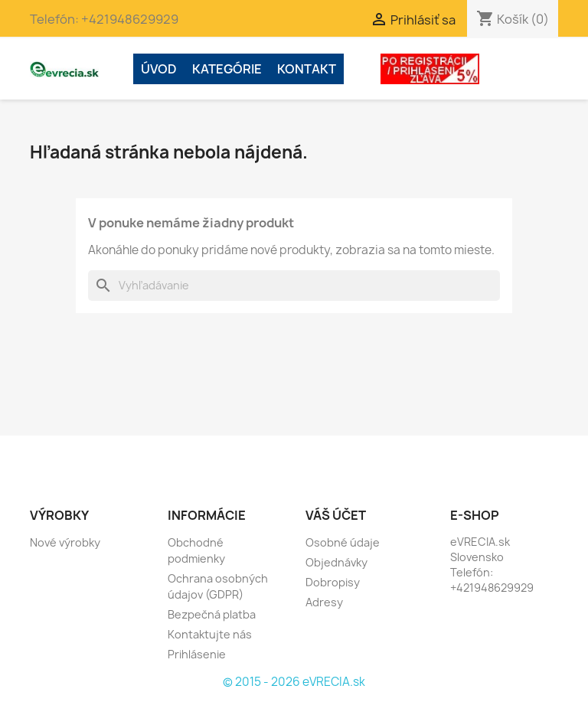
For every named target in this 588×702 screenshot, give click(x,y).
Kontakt (307, 69)
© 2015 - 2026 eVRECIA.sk (294, 682)
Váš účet (336, 515)
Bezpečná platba (212, 614)
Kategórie (227, 69)
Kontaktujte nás (210, 634)
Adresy (324, 602)
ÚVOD (159, 69)
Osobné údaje (343, 542)
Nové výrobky (65, 542)
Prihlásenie (197, 654)
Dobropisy (333, 582)
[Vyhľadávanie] (294, 286)
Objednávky (336, 562)
